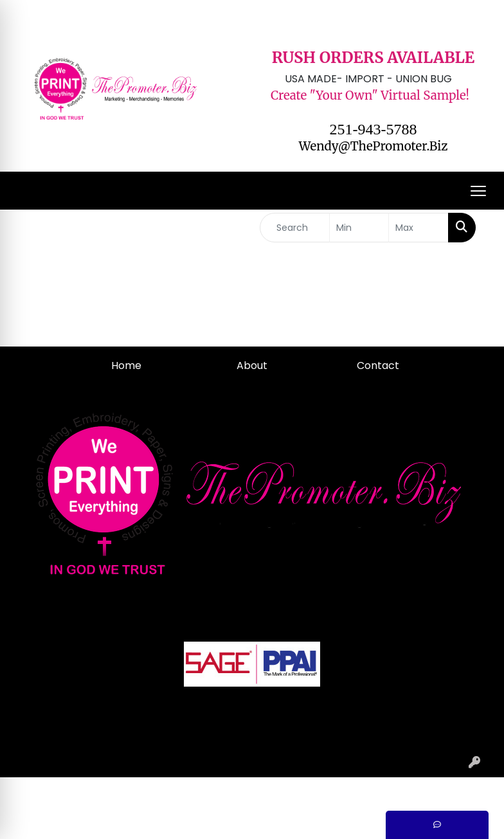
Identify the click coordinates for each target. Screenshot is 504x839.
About (252, 365)
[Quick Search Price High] (419, 228)
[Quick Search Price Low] (359, 228)
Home (126, 365)
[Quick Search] (295, 228)
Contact (378, 365)
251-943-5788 (373, 129)
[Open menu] (478, 191)
